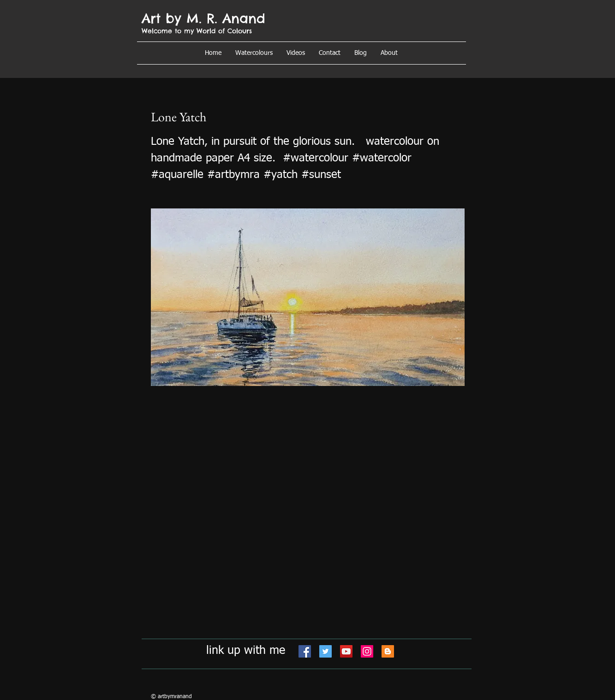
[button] (389, 53)
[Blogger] (388, 651)
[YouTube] (346, 651)
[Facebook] (305, 651)
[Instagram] (367, 651)
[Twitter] (325, 651)
